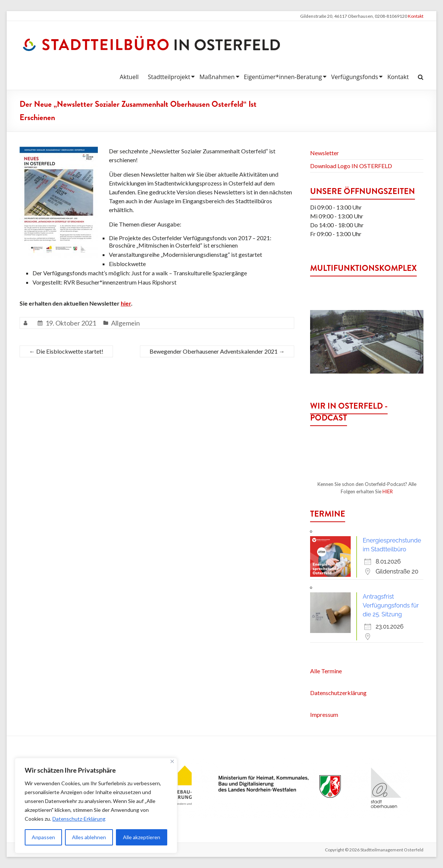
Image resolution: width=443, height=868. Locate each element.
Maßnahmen (217, 77)
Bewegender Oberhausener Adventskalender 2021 (217, 351)
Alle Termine (326, 671)
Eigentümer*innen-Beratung (283, 77)
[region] (96, 806)
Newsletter (324, 153)
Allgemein (126, 323)
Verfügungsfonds (355, 77)
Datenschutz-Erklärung (79, 819)
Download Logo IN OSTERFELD (351, 166)
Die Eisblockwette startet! (66, 351)
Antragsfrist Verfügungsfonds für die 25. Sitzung (391, 605)
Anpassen (43, 837)
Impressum (324, 714)
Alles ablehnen (89, 837)
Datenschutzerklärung (338, 693)
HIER (388, 491)
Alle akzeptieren (142, 837)
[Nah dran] (172, 761)
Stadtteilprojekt (169, 77)
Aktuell (129, 77)
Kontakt (416, 16)
